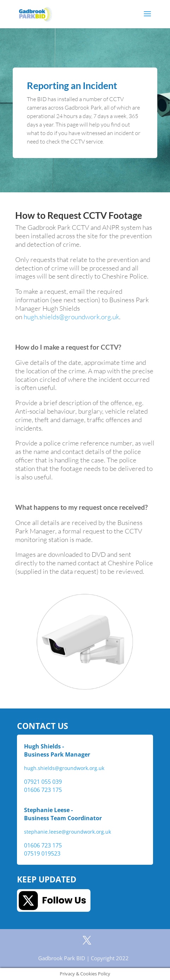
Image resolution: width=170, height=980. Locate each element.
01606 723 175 (43, 790)
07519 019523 (42, 853)
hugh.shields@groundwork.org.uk (71, 317)
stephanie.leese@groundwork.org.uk (68, 832)
